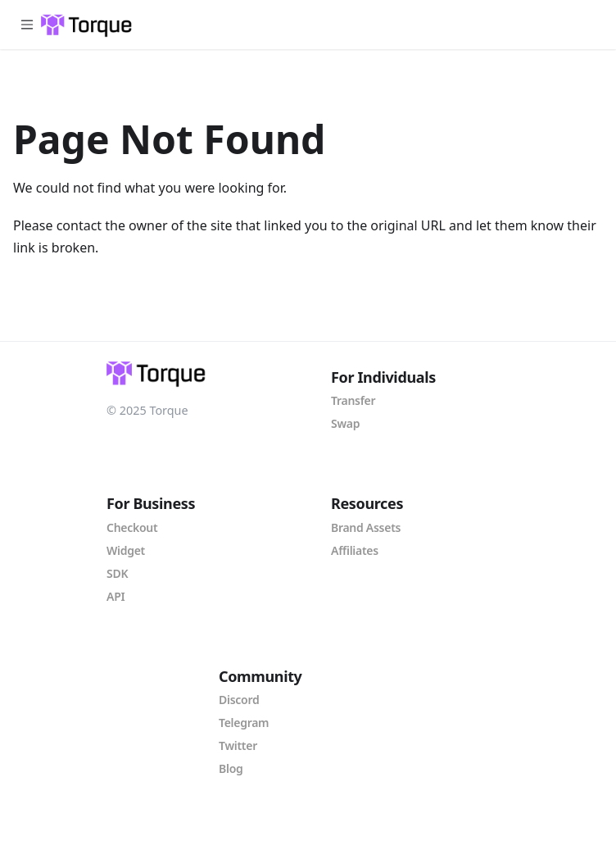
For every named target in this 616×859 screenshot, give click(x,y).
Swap (345, 423)
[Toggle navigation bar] (27, 25)
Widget (126, 550)
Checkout (132, 527)
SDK (117, 573)
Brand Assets (366, 527)
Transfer (353, 400)
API (115, 596)
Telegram (244, 723)
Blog (231, 768)
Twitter (238, 745)
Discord (239, 700)
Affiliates (355, 550)
